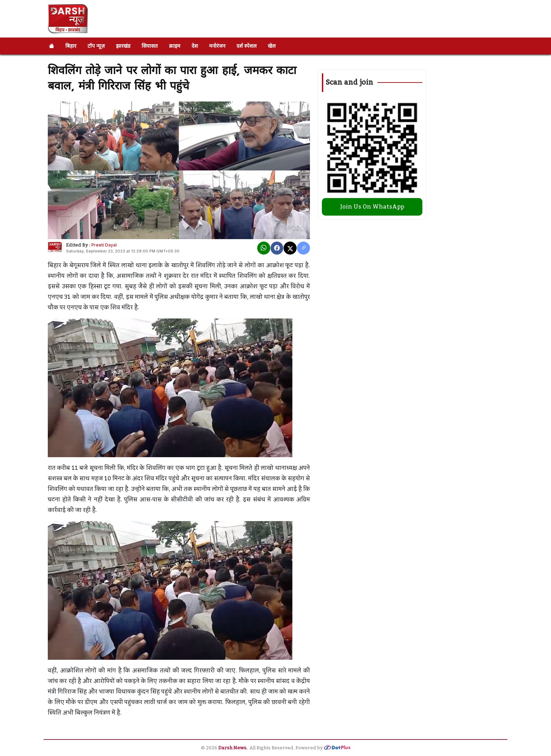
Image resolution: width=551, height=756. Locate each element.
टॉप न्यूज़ (96, 46)
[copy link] (303, 248)
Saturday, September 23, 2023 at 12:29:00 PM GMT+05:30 (123, 251)
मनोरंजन (217, 46)
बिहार (71, 46)
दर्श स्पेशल (247, 46)
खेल (272, 46)
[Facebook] (277, 248)
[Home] (51, 46)
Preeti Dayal (104, 245)
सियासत (150, 46)
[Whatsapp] (264, 248)
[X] (290, 248)
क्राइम (175, 46)
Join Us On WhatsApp (372, 207)
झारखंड (123, 46)
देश (195, 46)
